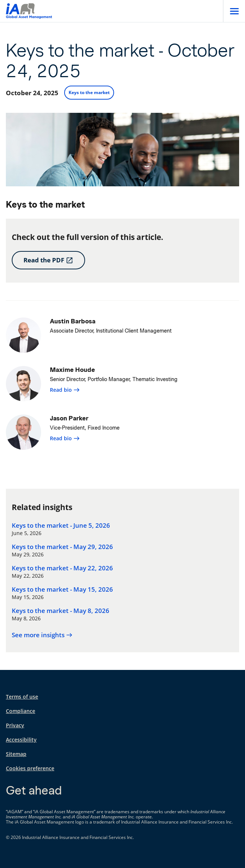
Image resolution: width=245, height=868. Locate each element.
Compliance (21, 711)
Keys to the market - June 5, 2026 (61, 526)
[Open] (234, 11)
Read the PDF (48, 260)
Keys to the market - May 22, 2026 (62, 568)
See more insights (42, 635)
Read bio (65, 390)
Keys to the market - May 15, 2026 (62, 589)
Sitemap (16, 754)
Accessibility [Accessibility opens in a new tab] (21, 740)
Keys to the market (89, 92)
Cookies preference (30, 768)
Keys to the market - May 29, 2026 (62, 547)
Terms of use (22, 697)
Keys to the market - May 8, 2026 (61, 611)
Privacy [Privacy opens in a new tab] (15, 725)
